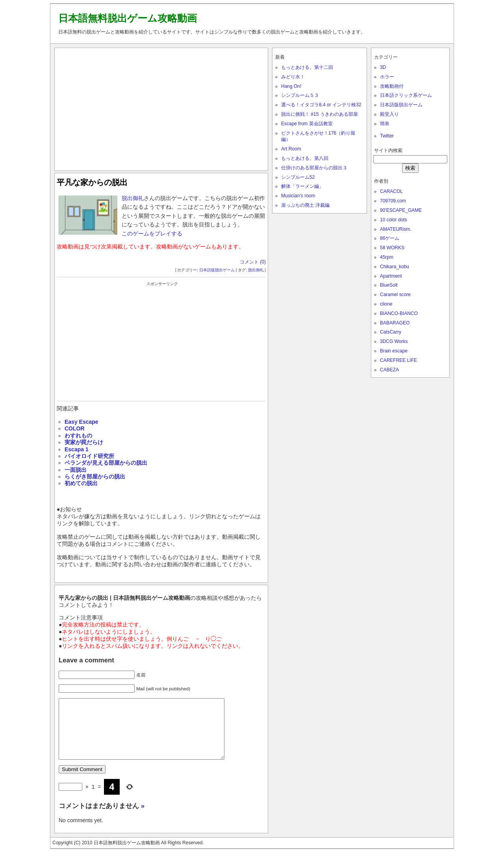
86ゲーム (390, 238)
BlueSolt (389, 285)
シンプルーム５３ (300, 95)
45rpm (387, 257)
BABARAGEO (395, 323)
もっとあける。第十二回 (307, 67)
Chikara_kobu (395, 267)
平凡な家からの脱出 (92, 182)
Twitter (387, 136)
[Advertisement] (161, 108)
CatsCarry (391, 332)
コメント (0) (253, 262)
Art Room (291, 149)
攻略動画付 (392, 86)
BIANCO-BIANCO (399, 313)
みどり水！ (293, 77)
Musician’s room (298, 196)
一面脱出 (76, 470)
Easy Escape (82, 422)
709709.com (393, 201)
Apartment (391, 276)
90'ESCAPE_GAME (401, 210)
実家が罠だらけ (84, 442)
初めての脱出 (81, 483)
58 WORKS (392, 248)
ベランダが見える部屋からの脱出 (106, 463)
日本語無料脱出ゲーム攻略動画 (128, 18)
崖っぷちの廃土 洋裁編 (305, 205)
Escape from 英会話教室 (307, 124)
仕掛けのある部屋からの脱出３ (314, 168)
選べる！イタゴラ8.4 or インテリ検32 (321, 105)
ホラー (387, 77)
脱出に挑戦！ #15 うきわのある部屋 (320, 114)
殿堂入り (389, 114)
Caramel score (395, 295)
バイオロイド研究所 (89, 456)
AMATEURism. (396, 229)
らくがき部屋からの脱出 (95, 476)
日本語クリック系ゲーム (406, 95)
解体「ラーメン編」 (302, 186)
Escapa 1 (77, 449)
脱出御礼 (133, 198)
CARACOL (391, 191)
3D (383, 67)
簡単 (385, 124)
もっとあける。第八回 (305, 158)
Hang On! (291, 86)
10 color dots (394, 220)
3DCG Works (394, 341)
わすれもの (78, 436)
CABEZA (389, 370)
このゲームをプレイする (152, 234)
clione (386, 304)
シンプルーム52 (298, 177)
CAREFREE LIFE (398, 360)
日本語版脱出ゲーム (217, 270)
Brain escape (394, 351)
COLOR (75, 428)
